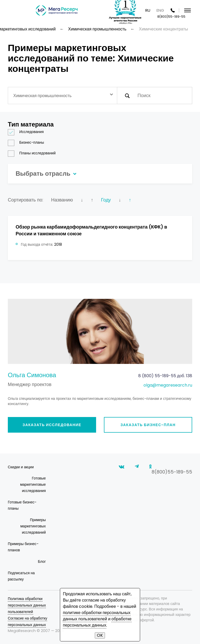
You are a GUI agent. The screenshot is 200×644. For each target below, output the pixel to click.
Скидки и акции (21, 467)
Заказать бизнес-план (148, 425)
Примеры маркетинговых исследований (33, 526)
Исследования (27, 132)
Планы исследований (33, 153)
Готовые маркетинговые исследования (33, 484)
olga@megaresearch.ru (168, 385)
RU (148, 10)
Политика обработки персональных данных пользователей (27, 605)
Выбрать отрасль (45, 173)
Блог (42, 561)
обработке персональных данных (97, 622)
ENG (160, 10)
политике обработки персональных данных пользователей (97, 616)
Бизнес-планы (28, 143)
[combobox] (63, 96)
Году (106, 200)
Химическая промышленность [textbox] (42, 96)
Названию (62, 200)
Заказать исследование (52, 425)
